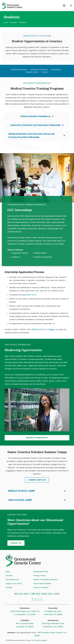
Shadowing (56, 70)
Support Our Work (14, 583)
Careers (9, 576)
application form (29, 295)
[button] (64, 6)
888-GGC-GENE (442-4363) (45, 594)
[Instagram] (36, 600)
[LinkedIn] (39, 599)
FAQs (8, 572)
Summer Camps (32, 72)
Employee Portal (41, 572)
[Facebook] (33, 599)
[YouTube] (41, 599)
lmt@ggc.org (53, 329)
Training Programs (19, 70)
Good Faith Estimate (42, 583)
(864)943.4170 (38, 329)
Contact (45, 72)
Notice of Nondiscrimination (46, 580)
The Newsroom (12, 580)
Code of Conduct (41, 587)
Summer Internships (39, 70)
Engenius (38, 640)
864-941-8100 (21, 594)
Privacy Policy (40, 576)
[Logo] (12, 6)
